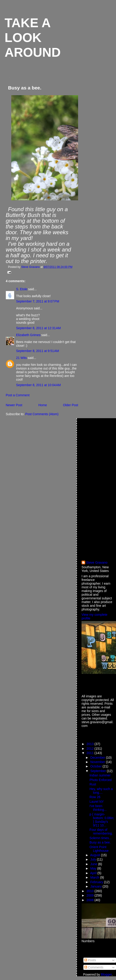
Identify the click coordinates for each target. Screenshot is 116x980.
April (94, 873)
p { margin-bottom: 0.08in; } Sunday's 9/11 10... (102, 820)
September (99, 771)
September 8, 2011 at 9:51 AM (38, 351)
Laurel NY (97, 802)
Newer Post (14, 405)
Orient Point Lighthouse (99, 849)
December (98, 758)
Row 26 (95, 797)
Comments (94, 967)
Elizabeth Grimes (28, 335)
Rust (93, 784)
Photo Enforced (101, 780)
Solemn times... (101, 838)
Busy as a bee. (100, 842)
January (96, 886)
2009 (91, 895)
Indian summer (100, 775)
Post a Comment (18, 395)
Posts (90, 960)
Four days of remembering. (101, 832)
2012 (91, 749)
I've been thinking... (98, 808)
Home (43, 405)
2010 (91, 891)
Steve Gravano (97, 563)
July (94, 859)
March (95, 877)
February (97, 882)
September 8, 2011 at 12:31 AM (38, 328)
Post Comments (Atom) (42, 414)
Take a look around (33, 38)
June (94, 864)
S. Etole (22, 289)
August (95, 855)
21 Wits (21, 358)
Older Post (71, 405)
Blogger (106, 974)
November (98, 762)
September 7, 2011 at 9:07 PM (38, 301)
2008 (91, 900)
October (96, 766)
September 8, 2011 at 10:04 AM (38, 385)
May (94, 868)
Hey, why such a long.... (101, 791)
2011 (91, 753)
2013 (91, 744)
